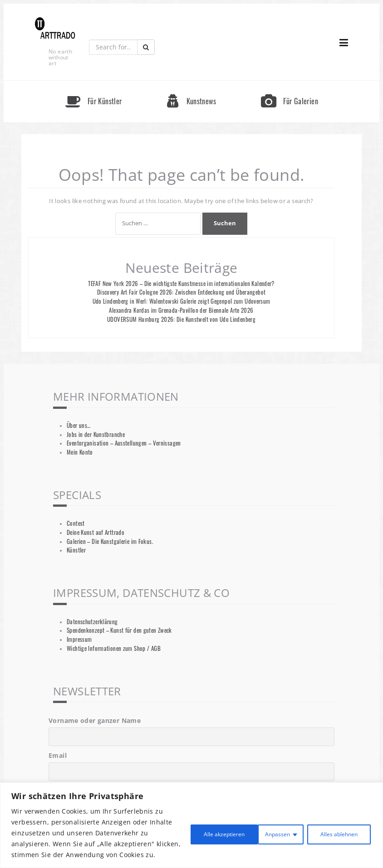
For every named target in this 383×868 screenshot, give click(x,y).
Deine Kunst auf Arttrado (96, 532)
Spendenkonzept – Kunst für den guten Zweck (119, 630)
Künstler (76, 550)
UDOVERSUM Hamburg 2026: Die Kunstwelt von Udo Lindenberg (181, 319)
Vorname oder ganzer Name (95, 720)
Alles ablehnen (257, 827)
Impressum (79, 639)
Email (58, 755)
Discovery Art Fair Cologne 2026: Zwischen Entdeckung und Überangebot (182, 292)
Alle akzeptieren (334, 827)
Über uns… (79, 425)
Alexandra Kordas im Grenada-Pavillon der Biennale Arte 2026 (181, 310)
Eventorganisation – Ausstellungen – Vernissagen (124, 443)
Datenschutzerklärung (92, 622)
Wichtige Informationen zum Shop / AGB (114, 648)
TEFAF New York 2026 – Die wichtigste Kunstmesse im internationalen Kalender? (181, 284)
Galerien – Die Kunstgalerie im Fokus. (110, 541)
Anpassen (189, 827)
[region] (191, 820)
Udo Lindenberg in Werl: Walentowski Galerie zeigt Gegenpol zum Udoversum (182, 301)
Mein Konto (80, 452)
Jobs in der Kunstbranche (96, 434)
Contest (76, 523)
